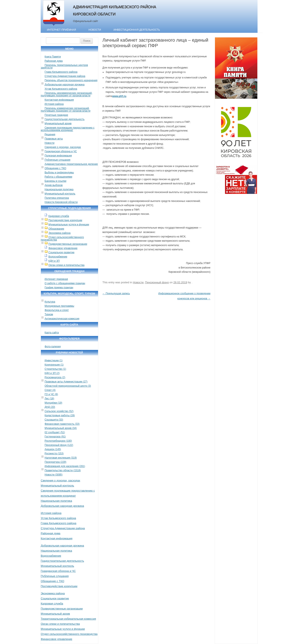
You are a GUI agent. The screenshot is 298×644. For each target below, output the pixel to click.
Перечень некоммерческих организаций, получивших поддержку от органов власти (67, 94)
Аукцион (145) (53, 449)
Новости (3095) (54, 475)
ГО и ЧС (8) (51, 394)
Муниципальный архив (58, 123)
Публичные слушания (58, 160)
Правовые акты (54, 139)
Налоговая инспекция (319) (61, 458)
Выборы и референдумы (59, 173)
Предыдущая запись (116, 293)
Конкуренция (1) (54, 365)
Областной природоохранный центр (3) (68, 386)
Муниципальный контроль (60, 194)
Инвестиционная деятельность (137, 30)
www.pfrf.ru (119, 96)
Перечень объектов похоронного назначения (71, 80)
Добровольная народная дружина (65, 85)
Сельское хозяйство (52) (59, 411)
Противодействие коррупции (65, 220)
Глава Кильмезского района (61, 72)
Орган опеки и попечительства (67, 265)
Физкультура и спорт (57, 310)
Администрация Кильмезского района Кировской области (115, 10)
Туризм (49, 314)
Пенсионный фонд (157, 282)
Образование (56, 229)
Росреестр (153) (54, 454)
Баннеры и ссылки (56, 181)
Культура (50, 302)
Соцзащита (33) (54, 420)
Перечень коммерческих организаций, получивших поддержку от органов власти (66, 110)
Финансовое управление (63, 248)
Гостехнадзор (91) (55, 437)
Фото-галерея (53, 347)
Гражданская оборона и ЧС (61, 151)
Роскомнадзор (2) (55, 377)
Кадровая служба (59, 216)
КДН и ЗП (54, 261)
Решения (50, 134)
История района (54, 104)
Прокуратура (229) (56, 462)
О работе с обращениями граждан (65, 283)
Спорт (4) (50, 390)
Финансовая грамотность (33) (62, 424)
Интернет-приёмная (62, 30)
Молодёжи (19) (53, 403)
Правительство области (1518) (63, 470)
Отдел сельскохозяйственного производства (62, 238)
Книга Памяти (53, 57)
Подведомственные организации (68, 244)
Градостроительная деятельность (65, 119)
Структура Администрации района (65, 76)
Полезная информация (58, 156)
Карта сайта (52, 333)
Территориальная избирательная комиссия (69, 619)
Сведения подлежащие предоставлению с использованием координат (68, 129)
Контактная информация (59, 100)
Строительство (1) (55, 369)
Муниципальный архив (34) (61, 428)
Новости (95, 30)
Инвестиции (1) (54, 360)
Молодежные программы (60, 306)
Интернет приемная (56, 279)
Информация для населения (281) (65, 466)
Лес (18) (49, 399)
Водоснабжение (58, 257)
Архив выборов (54, 185)
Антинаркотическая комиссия (62, 319)
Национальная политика (59, 189)
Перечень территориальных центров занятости (64, 66)
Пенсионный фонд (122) (59, 445)
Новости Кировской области (61, 202)
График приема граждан (59, 288)
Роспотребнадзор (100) (58, 441)
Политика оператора (57, 198)
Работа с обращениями (58, 177)
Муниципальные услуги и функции (69, 225)
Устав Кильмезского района (61, 89)
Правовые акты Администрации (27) (66, 382)
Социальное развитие (62, 252)
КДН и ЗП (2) (52, 373)
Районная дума (54, 61)
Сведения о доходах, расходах (63, 147)
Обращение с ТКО (55, 168)
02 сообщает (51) (55, 432)
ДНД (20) (50, 407)
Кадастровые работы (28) (60, 415)
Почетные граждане (56, 115)
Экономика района (60, 233)
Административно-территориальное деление (71, 164)
